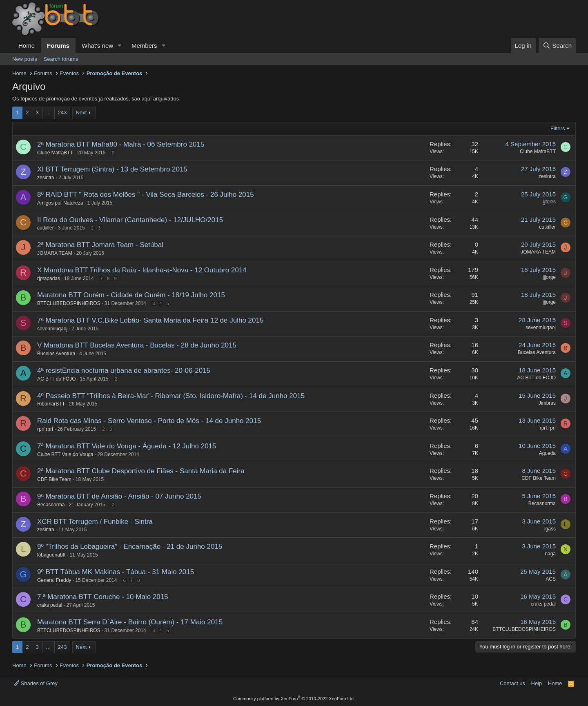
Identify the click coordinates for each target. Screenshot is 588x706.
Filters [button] (558, 128)
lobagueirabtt (51, 555)
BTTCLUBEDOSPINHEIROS (69, 303)
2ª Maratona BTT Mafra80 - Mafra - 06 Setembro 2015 (121, 144)
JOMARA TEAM (55, 253)
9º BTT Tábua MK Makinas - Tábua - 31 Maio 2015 (116, 572)
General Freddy (54, 580)
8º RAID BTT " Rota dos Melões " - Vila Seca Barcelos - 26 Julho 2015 (146, 195)
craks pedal (50, 605)
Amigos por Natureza (60, 203)
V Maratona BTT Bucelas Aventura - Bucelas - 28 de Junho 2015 (137, 345)
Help (537, 683)
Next (81, 112)
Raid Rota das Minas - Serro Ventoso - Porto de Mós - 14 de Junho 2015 (149, 421)
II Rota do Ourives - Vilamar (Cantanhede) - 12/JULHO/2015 (130, 220)
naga (550, 554)
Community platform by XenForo (294, 699)
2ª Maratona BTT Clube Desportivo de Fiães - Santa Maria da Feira (141, 471)
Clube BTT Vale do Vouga (65, 454)
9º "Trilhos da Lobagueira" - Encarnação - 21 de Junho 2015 (130, 547)
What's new (97, 46)
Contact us (512, 683)
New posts (25, 59)
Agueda (547, 453)
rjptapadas (49, 278)
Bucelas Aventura (56, 354)
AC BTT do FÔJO (56, 379)
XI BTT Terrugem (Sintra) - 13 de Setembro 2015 (112, 169)
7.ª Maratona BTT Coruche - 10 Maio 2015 (103, 597)
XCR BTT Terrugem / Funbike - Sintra (95, 522)
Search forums (61, 59)
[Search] (557, 46)
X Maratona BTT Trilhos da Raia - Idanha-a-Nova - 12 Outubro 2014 (142, 270)
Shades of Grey (36, 683)
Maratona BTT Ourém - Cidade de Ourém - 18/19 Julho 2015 (131, 295)
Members (144, 46)
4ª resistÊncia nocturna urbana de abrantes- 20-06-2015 (124, 371)
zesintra (46, 178)
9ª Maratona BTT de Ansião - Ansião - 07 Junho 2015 (119, 496)
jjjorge (549, 277)
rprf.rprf (45, 429)
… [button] (48, 112)
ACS (551, 579)
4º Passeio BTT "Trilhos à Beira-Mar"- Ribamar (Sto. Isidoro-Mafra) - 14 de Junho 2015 (171, 396)
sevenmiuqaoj (52, 329)
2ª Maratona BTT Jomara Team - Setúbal (100, 245)
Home (27, 46)
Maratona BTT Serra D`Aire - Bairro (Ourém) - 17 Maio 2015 (130, 622)
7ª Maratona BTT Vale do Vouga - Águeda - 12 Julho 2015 (127, 446)
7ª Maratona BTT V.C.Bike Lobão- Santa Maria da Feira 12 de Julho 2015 (150, 320)
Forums (58, 46)
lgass (550, 529)
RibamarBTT (51, 404)
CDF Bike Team (54, 479)
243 (62, 112)
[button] (120, 46)
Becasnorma (51, 505)
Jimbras (547, 403)
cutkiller (46, 228)
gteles (549, 202)
